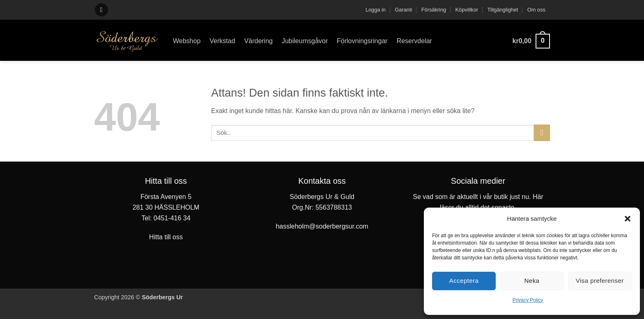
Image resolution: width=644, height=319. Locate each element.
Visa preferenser (600, 281)
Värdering (259, 41)
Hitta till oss (166, 237)
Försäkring (434, 10)
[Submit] (542, 133)
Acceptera (464, 281)
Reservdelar (414, 41)
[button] (628, 219)
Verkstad (222, 41)
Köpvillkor (467, 10)
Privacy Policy (528, 300)
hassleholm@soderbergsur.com (322, 226)
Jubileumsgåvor (305, 41)
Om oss (536, 10)
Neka (532, 281)
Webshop (187, 41)
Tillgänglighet (503, 10)
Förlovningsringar (362, 41)
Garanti (403, 10)
